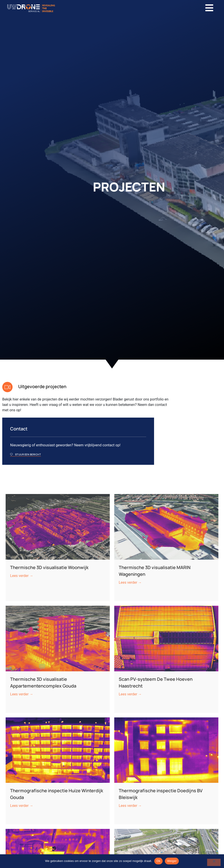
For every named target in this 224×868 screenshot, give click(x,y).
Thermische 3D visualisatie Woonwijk (50, 517)
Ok (158, 861)
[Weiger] (214, 862)
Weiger (172, 861)
